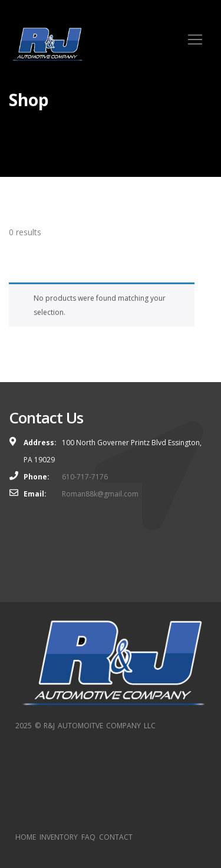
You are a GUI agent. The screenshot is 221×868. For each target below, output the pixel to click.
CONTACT (116, 837)
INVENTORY (59, 837)
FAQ (88, 837)
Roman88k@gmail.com (100, 494)
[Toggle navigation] (195, 40)
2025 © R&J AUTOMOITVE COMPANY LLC (85, 726)
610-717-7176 (85, 477)
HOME (26, 837)
